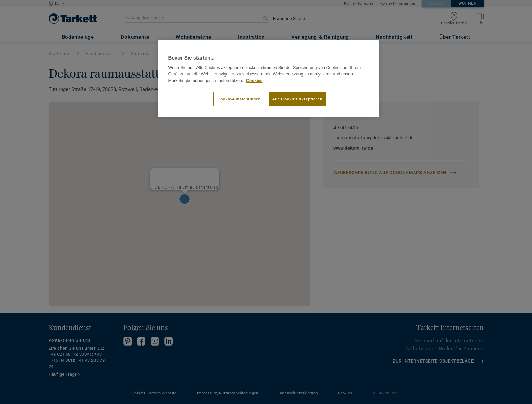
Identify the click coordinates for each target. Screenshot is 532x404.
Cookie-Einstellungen (239, 99)
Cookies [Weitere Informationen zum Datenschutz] (254, 81)
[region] (269, 79)
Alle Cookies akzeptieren (297, 99)
